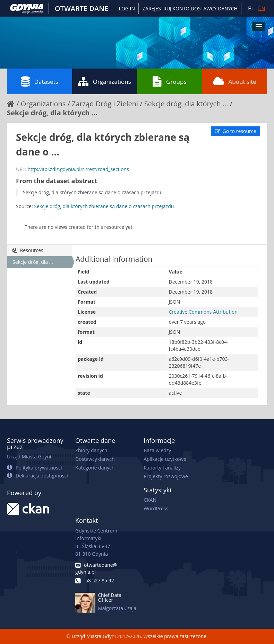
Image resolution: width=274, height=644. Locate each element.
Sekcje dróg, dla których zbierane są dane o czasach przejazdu (104, 206)
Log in (127, 8)
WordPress (156, 508)
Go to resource (236, 131)
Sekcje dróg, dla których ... (186, 104)
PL (251, 8)
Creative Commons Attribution (203, 312)
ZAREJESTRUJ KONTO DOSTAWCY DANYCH (190, 8)
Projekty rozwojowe (166, 476)
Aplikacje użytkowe (165, 459)
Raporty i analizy (162, 468)
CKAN (150, 500)
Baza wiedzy (157, 450)
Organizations (105, 81)
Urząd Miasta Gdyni (29, 457)
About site (235, 81)
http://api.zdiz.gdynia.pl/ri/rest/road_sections (78, 169)
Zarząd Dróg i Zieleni (105, 104)
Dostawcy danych (95, 459)
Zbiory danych (91, 450)
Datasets (40, 81)
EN (262, 8)
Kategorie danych (95, 468)
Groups (169, 81)
